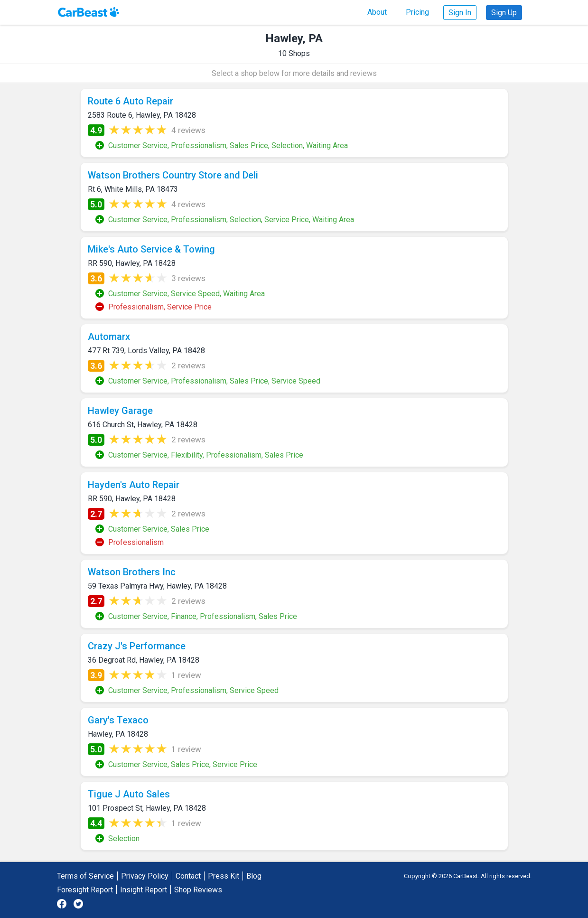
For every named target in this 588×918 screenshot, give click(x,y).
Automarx (109, 337)
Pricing (417, 12)
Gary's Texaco (118, 720)
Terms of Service (85, 876)
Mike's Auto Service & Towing (151, 249)
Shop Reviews (198, 890)
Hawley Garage (120, 411)
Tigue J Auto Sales (129, 794)
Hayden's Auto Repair (134, 485)
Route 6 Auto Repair (131, 101)
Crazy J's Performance (137, 646)
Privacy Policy (145, 876)
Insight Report (144, 890)
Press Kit (224, 876)
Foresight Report (85, 890)
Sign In (460, 13)
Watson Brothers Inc (132, 572)
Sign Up (504, 13)
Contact (188, 876)
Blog (254, 876)
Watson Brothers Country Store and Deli (173, 175)
